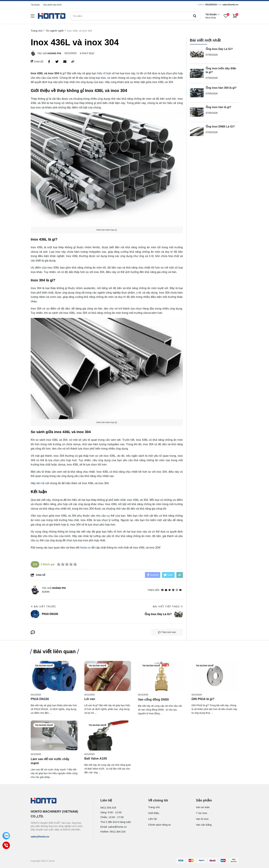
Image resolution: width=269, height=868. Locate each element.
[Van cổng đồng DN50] (161, 676)
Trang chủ (154, 807)
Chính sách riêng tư (160, 825)
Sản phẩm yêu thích (52, 5)
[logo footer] (58, 801)
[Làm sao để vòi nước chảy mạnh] (54, 735)
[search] (135, 16)
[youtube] (180, 590)
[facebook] (162, 590)
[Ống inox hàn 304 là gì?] (197, 93)
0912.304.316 (108, 808)
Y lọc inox (201, 813)
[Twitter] (170, 590)
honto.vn (85, 548)
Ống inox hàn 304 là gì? (221, 88)
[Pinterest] (173, 590)
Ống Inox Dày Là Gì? (219, 49)
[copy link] (73, 62)
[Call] (6, 845)
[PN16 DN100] (54, 676)
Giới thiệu (154, 813)
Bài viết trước (43, 607)
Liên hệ (152, 819)
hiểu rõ (101, 73)
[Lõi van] (108, 676)
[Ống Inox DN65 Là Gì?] (197, 132)
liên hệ (40, 483)
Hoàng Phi (54, 53)
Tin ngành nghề (44, 666)
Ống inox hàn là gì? (218, 107)
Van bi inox (202, 819)
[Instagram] (177, 590)
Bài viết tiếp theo (168, 607)
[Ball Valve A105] (108, 735)
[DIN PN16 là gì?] (215, 676)
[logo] (52, 16)
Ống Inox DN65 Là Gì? (220, 127)
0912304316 (211, 5)
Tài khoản (35, 5)
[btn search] (195, 16)
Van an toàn (203, 807)
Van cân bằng (204, 825)
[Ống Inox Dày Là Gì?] (197, 54)
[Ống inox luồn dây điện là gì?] (197, 73)
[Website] (166, 590)
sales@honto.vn (230, 5)
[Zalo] (6, 836)
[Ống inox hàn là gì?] (197, 112)
